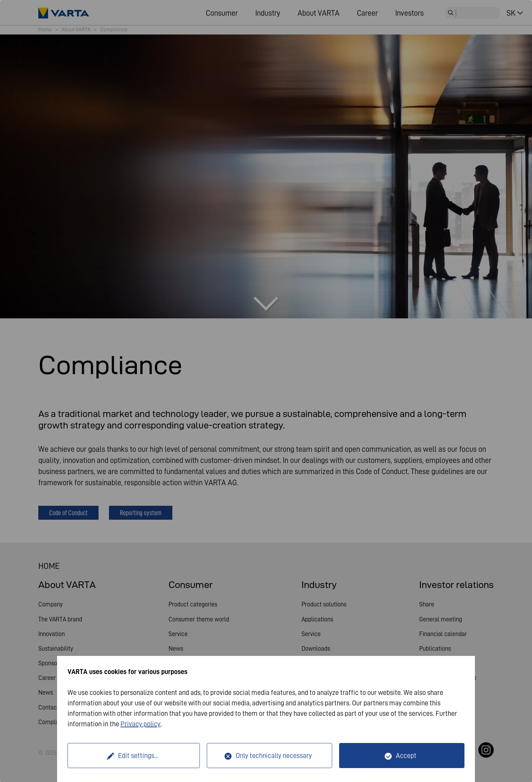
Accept (406, 756)
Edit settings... (138, 756)
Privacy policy (140, 724)
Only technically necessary (274, 756)
